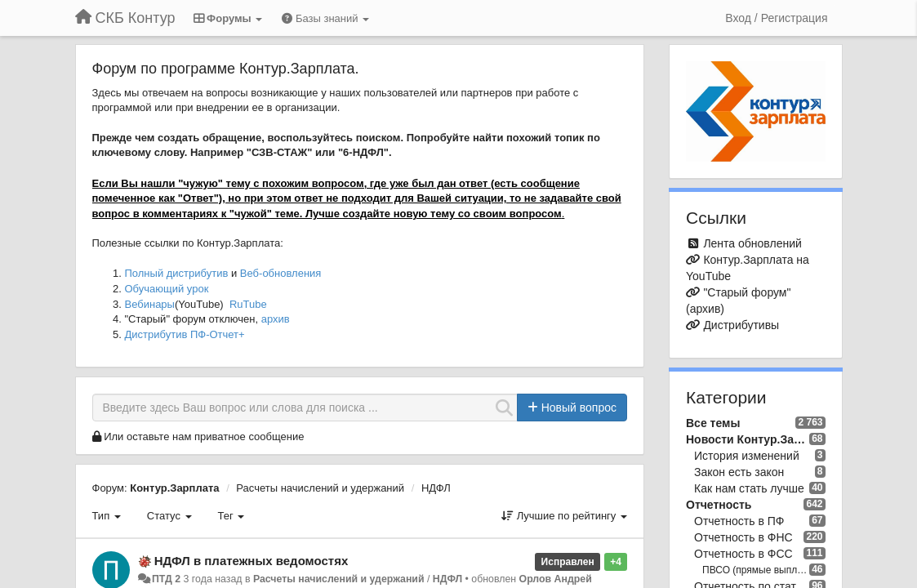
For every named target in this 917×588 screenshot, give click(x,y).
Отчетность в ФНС (743, 537)
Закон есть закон (739, 472)
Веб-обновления (281, 273)
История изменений (747, 456)
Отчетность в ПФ (739, 521)
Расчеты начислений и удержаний (320, 488)
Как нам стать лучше (749, 488)
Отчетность (719, 505)
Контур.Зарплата (174, 488)
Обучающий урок (167, 289)
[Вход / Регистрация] (776, 18)
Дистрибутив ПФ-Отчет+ (185, 334)
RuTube (248, 304)
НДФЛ (436, 488)
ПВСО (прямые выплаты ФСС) (756, 570)
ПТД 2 (166, 579)
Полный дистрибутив (177, 273)
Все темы (713, 423)
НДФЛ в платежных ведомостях (252, 561)
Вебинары (150, 304)
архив (276, 319)
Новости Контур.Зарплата (748, 439)
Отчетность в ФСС (743, 554)
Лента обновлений (752, 243)
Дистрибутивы (741, 325)
